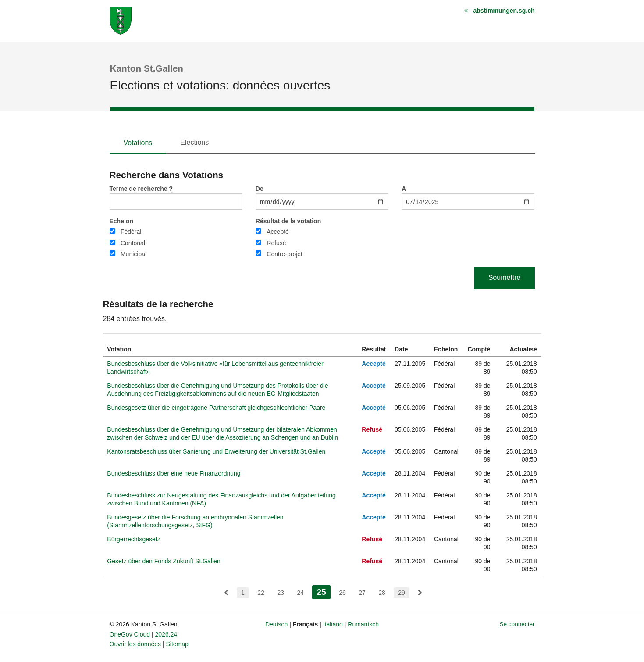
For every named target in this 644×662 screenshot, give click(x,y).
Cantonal (133, 243)
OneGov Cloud (130, 634)
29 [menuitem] (402, 593)
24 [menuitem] (300, 593)
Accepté (278, 232)
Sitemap (177, 644)
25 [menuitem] (323, 591)
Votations (138, 143)
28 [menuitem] (382, 593)
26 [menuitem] (342, 593)
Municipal (133, 254)
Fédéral (131, 232)
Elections (194, 142)
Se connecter (517, 624)
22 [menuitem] (261, 593)
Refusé (276, 243)
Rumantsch (363, 624)
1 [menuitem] (243, 593)
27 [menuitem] (362, 593)
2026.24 (166, 634)
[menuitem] (226, 593)
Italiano (333, 624)
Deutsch (276, 624)
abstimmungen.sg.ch (504, 11)
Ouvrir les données (135, 644)
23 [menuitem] (281, 593)
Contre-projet (285, 254)
